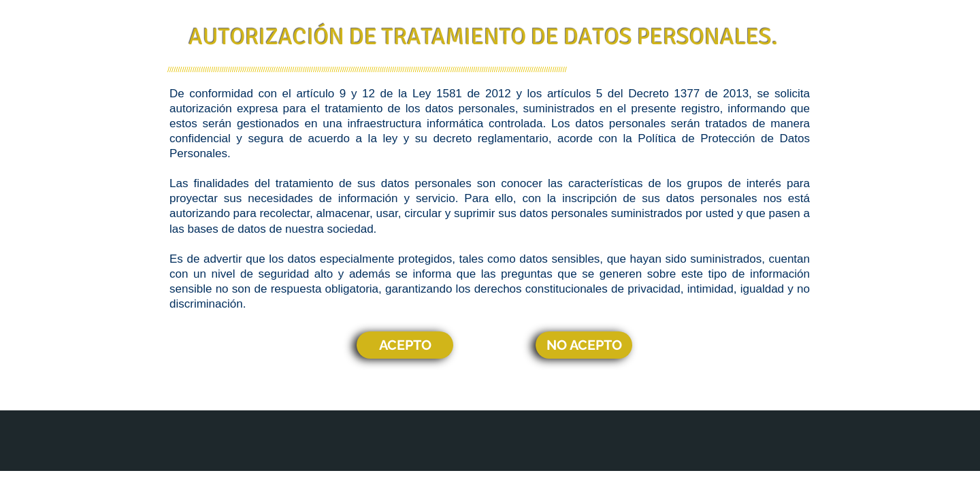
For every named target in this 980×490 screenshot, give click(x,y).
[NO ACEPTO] (584, 345)
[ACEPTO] (405, 345)
